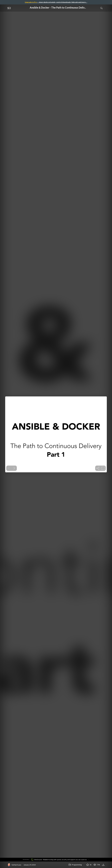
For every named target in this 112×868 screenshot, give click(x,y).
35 (89, 865)
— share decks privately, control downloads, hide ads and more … (56, 2)
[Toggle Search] (101, 8)
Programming (75, 865)
